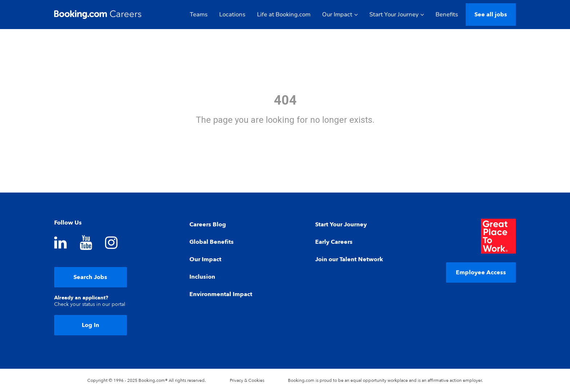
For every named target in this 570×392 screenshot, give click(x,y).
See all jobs (491, 15)
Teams (199, 15)
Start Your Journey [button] (397, 15)
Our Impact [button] (340, 15)
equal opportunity (368, 380)
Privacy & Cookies (247, 380)
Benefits (447, 15)
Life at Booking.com (284, 15)
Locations (232, 15)
